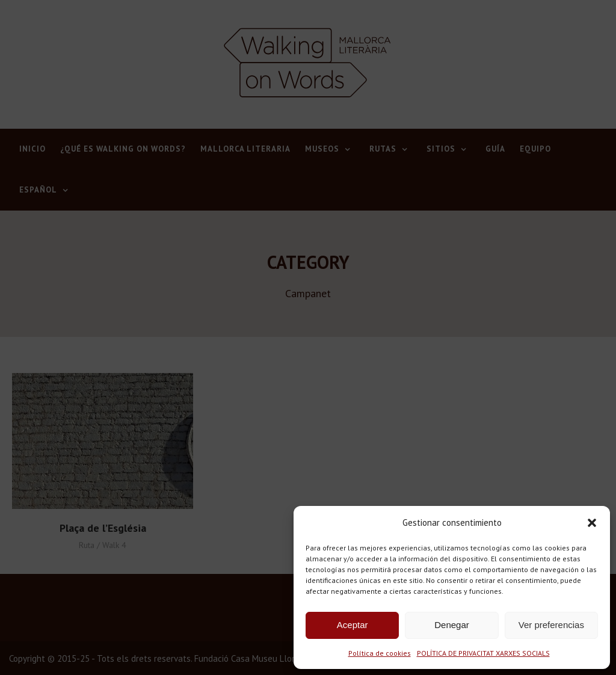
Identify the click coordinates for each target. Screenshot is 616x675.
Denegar (452, 625)
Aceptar (353, 625)
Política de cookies (380, 653)
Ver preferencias (551, 625)
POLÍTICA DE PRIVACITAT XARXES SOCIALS (483, 653)
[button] (592, 523)
